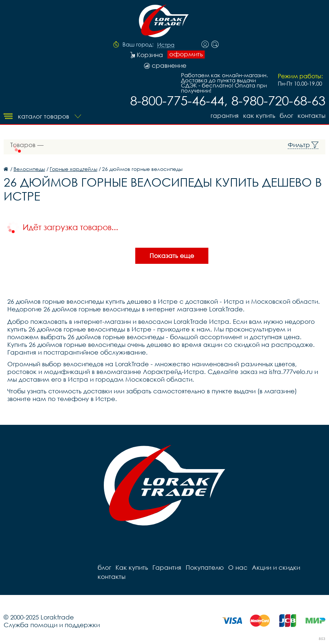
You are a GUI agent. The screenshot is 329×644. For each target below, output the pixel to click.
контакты (311, 115)
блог (286, 115)
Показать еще (172, 256)
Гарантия (225, 115)
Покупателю (205, 567)
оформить (186, 54)
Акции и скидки (276, 567)
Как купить (259, 115)
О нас (238, 567)
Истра (166, 45)
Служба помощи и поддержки (52, 625)
